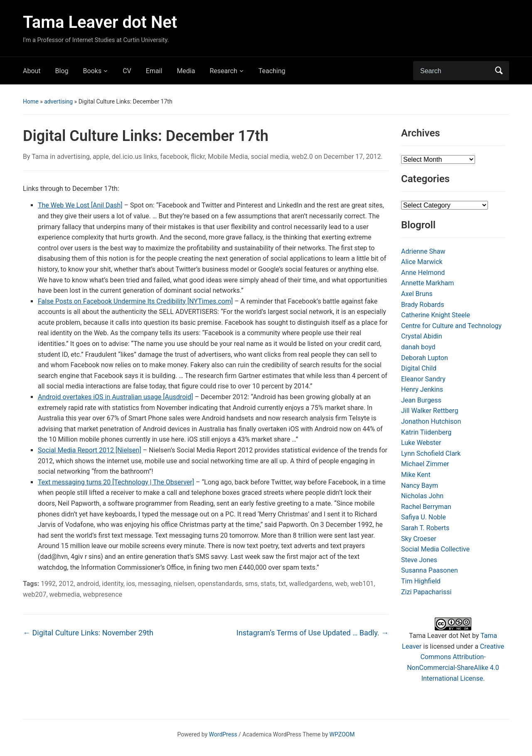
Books (92, 71)
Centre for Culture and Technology (451, 326)
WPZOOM (342, 734)
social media (269, 157)
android (88, 584)
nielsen (184, 584)
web (341, 584)
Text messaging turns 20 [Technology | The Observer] (116, 482)
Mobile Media (228, 157)
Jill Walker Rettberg (430, 411)
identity (112, 584)
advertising (58, 101)
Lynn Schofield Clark (431, 453)
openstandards (220, 584)
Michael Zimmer (425, 464)
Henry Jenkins (422, 389)
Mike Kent (416, 475)
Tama (40, 157)
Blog (62, 71)
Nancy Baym (420, 485)
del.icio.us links (134, 157)
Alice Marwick (422, 262)
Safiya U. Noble (424, 517)
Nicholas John (422, 496)
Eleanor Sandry (423, 379)
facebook (174, 157)
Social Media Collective (435, 549)
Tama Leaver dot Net (100, 22)
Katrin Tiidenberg (426, 432)
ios (131, 584)
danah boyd (418, 347)
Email (154, 71)
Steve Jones (419, 560)
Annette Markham (427, 283)
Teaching (272, 71)
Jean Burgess (421, 400)
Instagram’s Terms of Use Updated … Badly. (313, 633)
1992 (48, 584)
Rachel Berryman (426, 507)
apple (101, 157)
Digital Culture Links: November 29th (88, 633)
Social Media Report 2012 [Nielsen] (90, 450)
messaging (154, 584)
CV (127, 71)
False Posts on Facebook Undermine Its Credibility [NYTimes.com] (135, 301)
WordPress (223, 734)
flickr (198, 157)
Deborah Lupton (425, 358)
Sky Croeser (419, 539)
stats (268, 584)
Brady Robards (423, 305)
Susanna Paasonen (430, 570)
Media (186, 71)
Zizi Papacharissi (426, 592)
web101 (362, 584)
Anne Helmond (423, 273)
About (32, 71)
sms (251, 584)
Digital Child (419, 368)
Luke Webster (421, 443)
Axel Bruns (417, 294)
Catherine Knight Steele (436, 315)
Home (31, 101)
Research (223, 71)
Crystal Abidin (422, 336)
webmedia (65, 594)
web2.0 (302, 157)
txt (282, 584)
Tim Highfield (421, 581)
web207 (34, 594)
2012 (66, 584)
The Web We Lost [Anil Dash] (80, 205)
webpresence (102, 594)
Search (499, 71)
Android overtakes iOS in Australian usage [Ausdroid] (115, 397)
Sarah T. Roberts (425, 528)
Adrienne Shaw (423, 251)
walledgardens (310, 584)
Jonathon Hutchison (431, 421)
